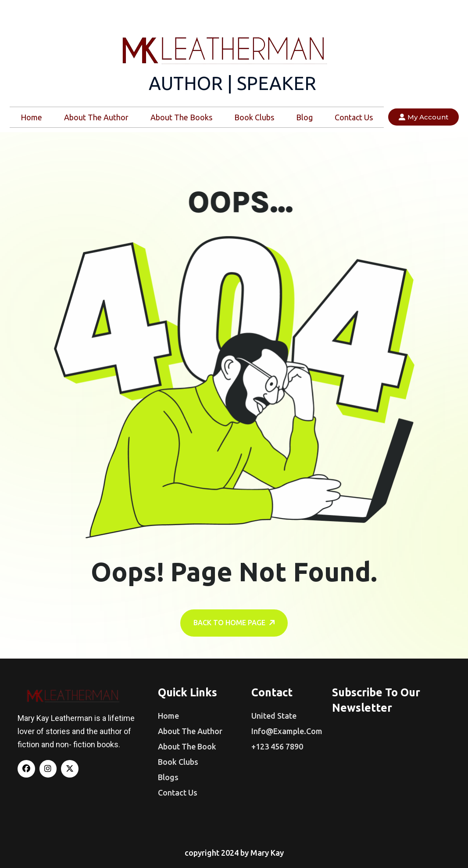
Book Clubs (254, 117)
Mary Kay (267, 853)
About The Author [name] (190, 731)
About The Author (96, 117)
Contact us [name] (178, 792)
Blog (304, 117)
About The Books (181, 117)
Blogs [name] (168, 777)
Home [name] (168, 716)
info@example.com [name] (287, 731)
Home (31, 117)
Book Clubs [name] (178, 762)
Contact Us (354, 117)
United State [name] (274, 716)
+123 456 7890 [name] (277, 746)
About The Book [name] (187, 746)
